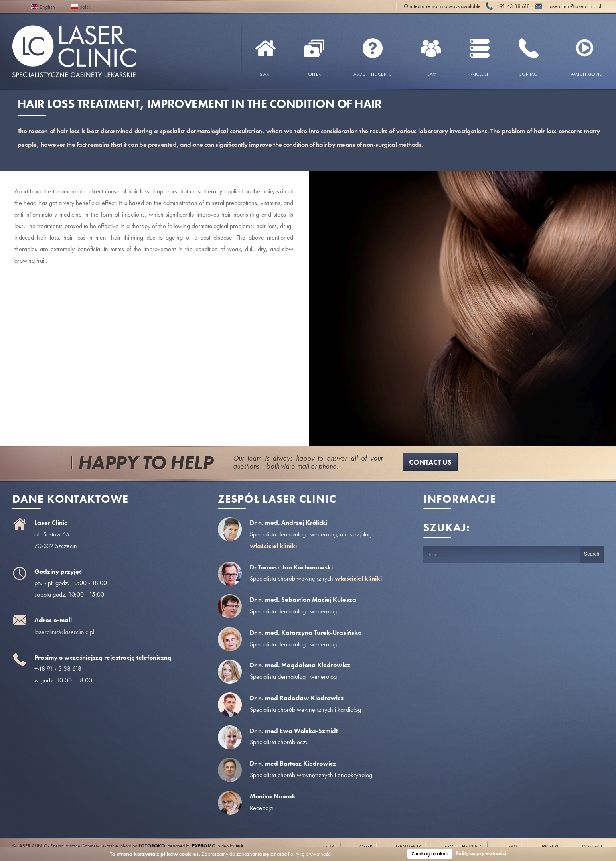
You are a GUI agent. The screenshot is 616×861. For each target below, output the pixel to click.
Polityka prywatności (481, 853)
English (43, 6)
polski (81, 6)
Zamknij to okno (430, 854)
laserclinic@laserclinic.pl (64, 632)
